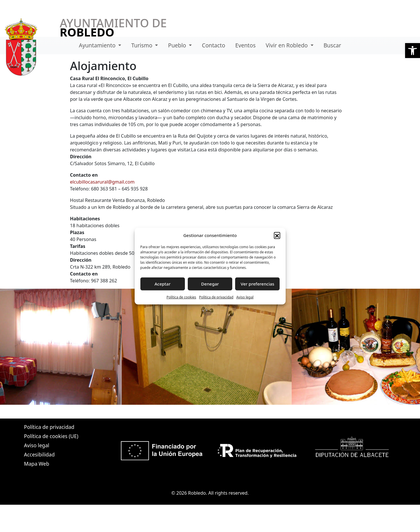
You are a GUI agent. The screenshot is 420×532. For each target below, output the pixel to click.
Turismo (142, 45)
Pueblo (178, 45)
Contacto (213, 45)
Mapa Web (37, 464)
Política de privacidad (216, 297)
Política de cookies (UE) (51, 436)
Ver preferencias (257, 284)
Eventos (246, 45)
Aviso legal (245, 297)
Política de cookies (181, 297)
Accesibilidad (39, 454)
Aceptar (162, 284)
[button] (413, 51)
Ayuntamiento (98, 45)
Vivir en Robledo (288, 45)
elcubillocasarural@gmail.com (102, 182)
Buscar (332, 45)
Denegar (210, 284)
